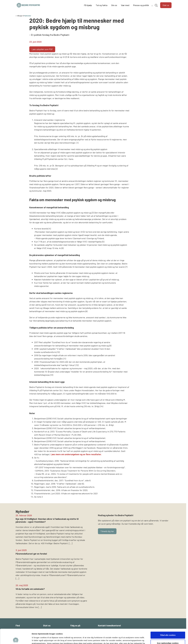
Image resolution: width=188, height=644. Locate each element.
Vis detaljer (126, 639)
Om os (114, 5)
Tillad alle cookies (168, 620)
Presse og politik (141, 5)
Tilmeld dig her (107, 531)
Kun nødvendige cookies (168, 628)
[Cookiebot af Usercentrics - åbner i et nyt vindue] (16, 639)
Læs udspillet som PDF (42, 49)
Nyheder (28, 16)
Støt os (166, 5)
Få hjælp (88, 5)
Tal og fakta (102, 5)
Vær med (125, 5)
